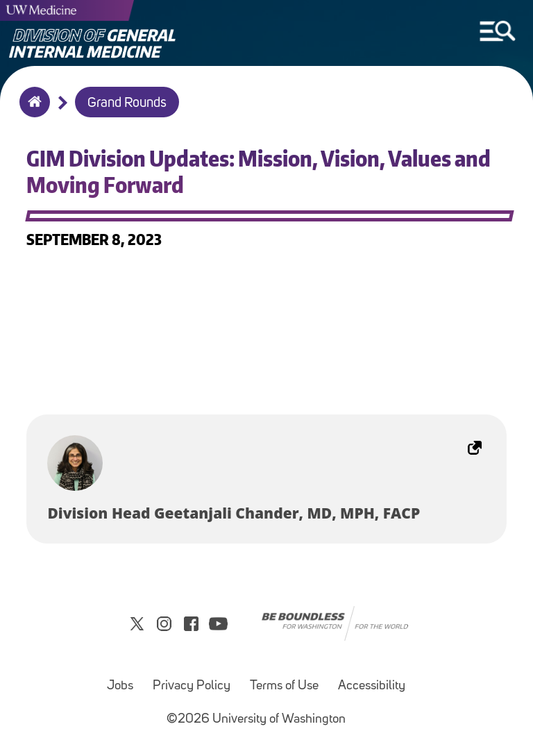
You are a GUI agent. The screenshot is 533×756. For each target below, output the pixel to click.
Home (32, 111)
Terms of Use (284, 686)
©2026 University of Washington (256, 720)
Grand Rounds (127, 103)
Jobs (120, 686)
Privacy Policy (192, 686)
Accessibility (372, 686)
